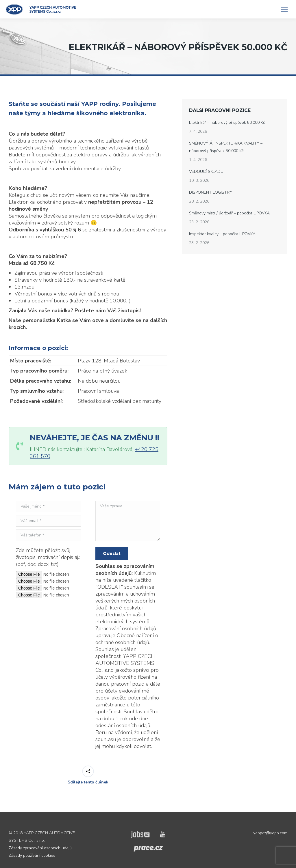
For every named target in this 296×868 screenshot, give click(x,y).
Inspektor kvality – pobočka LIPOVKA (222, 234)
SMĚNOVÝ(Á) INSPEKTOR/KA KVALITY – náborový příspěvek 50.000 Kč (226, 147)
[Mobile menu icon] (284, 9)
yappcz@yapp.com (270, 833)
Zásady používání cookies (32, 855)
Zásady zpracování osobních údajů (40, 848)
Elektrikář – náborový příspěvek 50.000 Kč (227, 122)
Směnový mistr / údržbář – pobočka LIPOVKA (229, 213)
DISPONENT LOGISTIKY (211, 192)
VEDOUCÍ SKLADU (206, 172)
